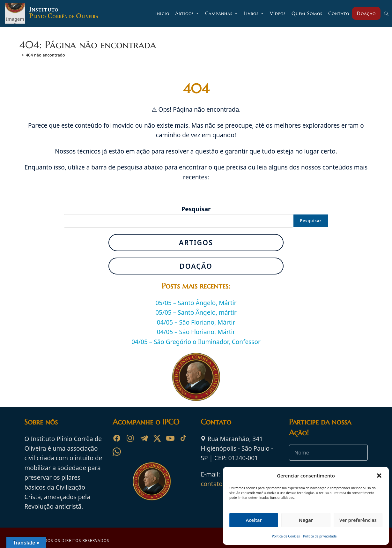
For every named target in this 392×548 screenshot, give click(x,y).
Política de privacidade (320, 536)
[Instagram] (130, 438)
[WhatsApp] (117, 452)
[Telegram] (144, 438)
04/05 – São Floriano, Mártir (196, 322)
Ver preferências (358, 520)
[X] (157, 438)
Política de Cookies (286, 536)
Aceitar (254, 520)
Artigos (196, 242)
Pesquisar (196, 209)
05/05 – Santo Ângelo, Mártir (196, 303)
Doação (196, 266)
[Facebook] (117, 438)
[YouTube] (170, 438)
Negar (306, 520)
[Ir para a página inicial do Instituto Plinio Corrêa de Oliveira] (152, 481)
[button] (379, 476)
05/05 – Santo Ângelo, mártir (196, 312)
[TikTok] (184, 438)
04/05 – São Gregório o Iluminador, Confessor (196, 342)
